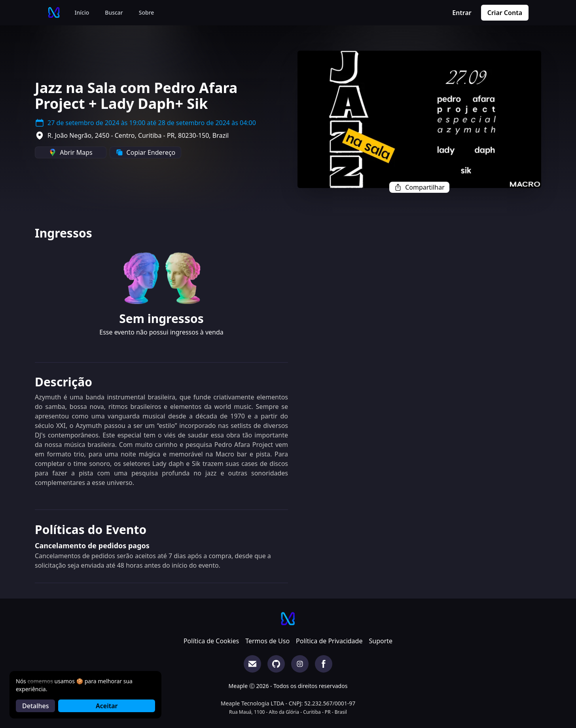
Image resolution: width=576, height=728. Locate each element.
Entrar (462, 13)
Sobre (147, 12)
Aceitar (107, 706)
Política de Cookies (211, 641)
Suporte (381, 641)
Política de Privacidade (329, 641)
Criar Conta (505, 13)
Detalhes (35, 706)
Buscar (114, 12)
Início (82, 12)
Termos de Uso (267, 641)
